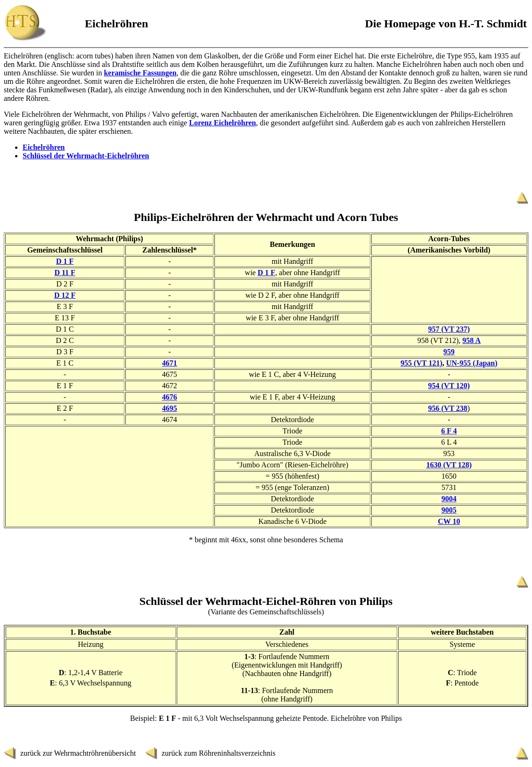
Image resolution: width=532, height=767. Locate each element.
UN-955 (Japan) (472, 363)
